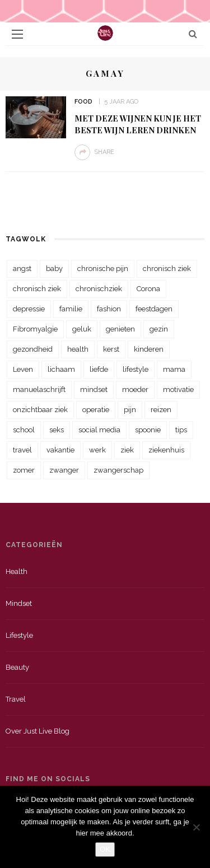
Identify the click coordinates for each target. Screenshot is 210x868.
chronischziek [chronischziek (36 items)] (99, 289)
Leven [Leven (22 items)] (23, 369)
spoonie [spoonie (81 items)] (148, 430)
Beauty (17, 667)
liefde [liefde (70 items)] (99, 369)
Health (17, 571)
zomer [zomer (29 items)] (24, 470)
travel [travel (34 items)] (22, 450)
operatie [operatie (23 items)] (96, 410)
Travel (16, 699)
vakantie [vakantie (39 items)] (60, 450)
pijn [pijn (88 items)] (130, 410)
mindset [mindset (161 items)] (94, 389)
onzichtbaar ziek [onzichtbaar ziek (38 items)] (40, 410)
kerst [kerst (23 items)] (111, 349)
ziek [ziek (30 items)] (127, 450)
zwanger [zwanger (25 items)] (64, 470)
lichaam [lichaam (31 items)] (61, 369)
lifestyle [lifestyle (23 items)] (136, 369)
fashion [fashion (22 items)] (109, 309)
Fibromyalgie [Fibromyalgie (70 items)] (35, 329)
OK (105, 849)
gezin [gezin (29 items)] (159, 329)
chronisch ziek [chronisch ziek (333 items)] (167, 269)
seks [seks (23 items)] (57, 430)
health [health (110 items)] (78, 349)
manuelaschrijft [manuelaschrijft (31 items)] (39, 389)
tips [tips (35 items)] (181, 430)
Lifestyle (19, 635)
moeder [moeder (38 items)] (135, 389)
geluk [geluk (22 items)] (82, 329)
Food (83, 102)
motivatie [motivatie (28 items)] (178, 389)
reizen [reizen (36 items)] (161, 410)
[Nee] (196, 827)
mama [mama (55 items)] (174, 369)
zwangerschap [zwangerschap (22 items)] (118, 470)
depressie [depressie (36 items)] (29, 309)
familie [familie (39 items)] (71, 309)
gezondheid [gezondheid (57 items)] (33, 349)
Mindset (19, 603)
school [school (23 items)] (24, 430)
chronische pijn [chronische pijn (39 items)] (103, 269)
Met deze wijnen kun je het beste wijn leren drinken (138, 124)
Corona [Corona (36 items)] (148, 289)
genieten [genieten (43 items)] (120, 329)
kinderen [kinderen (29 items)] (149, 349)
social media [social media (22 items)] (99, 430)
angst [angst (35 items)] (22, 269)
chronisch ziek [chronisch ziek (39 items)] (37, 289)
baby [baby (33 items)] (54, 269)
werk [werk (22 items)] (97, 450)
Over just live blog (38, 731)
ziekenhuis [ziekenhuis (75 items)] (166, 450)
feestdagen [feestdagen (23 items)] (154, 309)
